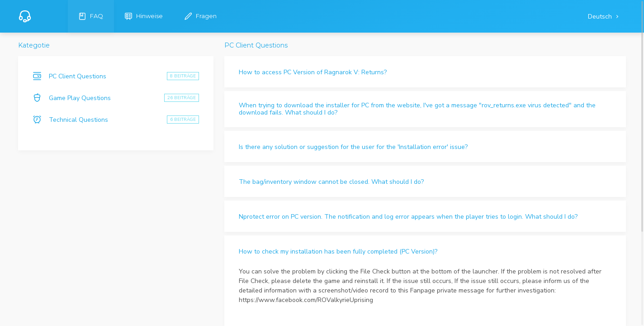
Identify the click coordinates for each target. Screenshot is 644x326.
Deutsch (601, 17)
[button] (425, 72)
